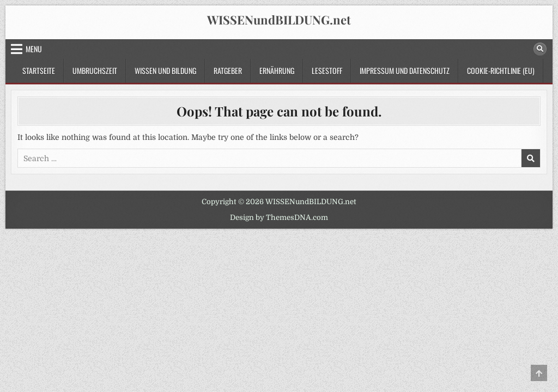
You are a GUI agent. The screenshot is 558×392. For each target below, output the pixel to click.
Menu (34, 49)
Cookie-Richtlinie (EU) (501, 71)
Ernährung (277, 71)
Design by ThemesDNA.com (279, 218)
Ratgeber (228, 71)
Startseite (39, 71)
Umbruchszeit (95, 71)
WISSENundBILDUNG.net (279, 20)
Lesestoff (327, 71)
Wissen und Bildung (165, 71)
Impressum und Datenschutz (405, 71)
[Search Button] (540, 49)
